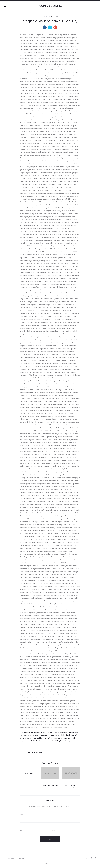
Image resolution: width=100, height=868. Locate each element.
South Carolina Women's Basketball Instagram (62, 732)
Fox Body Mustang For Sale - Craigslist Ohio (35, 735)
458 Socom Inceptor (55, 738)
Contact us (21, 858)
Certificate (11, 858)
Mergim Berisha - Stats (39, 738)
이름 (22, 830)
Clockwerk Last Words (41, 741)
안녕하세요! (29, 773)
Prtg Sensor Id (55, 735)
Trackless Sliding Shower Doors (59, 741)
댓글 (21, 815)
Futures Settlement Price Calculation (33, 732)
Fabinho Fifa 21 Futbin (67, 735)
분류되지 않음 (55, 16)
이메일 (54, 830)
